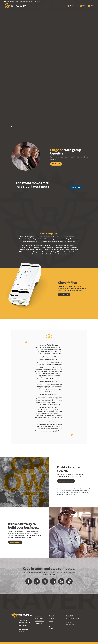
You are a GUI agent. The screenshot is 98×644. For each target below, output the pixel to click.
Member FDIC (69, 616)
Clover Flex (64, 295)
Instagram (51, 618)
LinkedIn (51, 621)
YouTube (51, 628)
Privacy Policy (38, 616)
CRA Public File (39, 623)
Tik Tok (51, 623)
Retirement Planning (66, 481)
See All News (76, 187)
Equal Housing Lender (72, 618)
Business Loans (15, 542)
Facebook (51, 616)
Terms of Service (39, 618)
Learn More (56, 164)
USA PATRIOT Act (39, 621)
